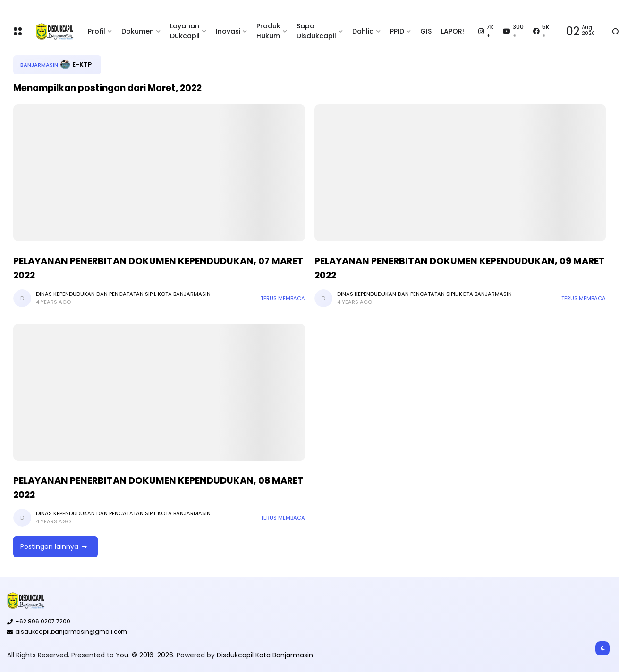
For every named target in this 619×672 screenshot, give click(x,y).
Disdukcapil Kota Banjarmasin (265, 655)
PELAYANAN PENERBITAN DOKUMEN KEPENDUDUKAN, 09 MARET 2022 (460, 268)
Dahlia (363, 31)
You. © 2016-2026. (146, 655)
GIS (426, 31)
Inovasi (228, 31)
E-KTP (82, 64)
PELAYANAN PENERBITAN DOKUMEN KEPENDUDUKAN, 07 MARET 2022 (158, 268)
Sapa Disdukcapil (316, 31)
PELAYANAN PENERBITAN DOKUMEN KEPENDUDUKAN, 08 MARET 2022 (158, 487)
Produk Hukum (268, 31)
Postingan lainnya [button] (49, 546)
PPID (397, 31)
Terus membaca (283, 298)
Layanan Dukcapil (185, 31)
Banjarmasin (39, 65)
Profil (97, 31)
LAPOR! (453, 31)
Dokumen (138, 31)
